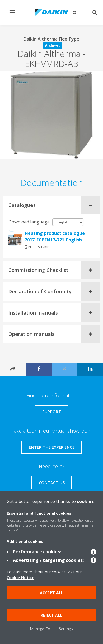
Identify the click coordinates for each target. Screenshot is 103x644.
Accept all (51, 593)
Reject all (51, 615)
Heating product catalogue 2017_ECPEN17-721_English (55, 237)
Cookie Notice (20, 578)
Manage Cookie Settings (51, 629)
